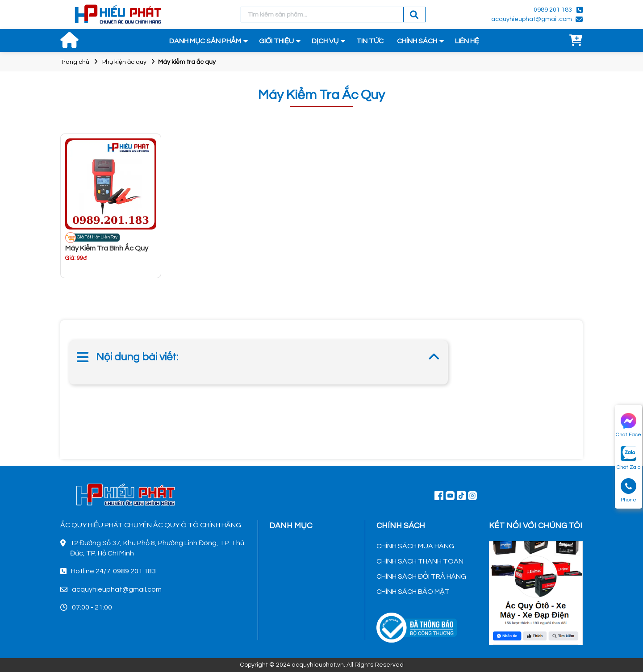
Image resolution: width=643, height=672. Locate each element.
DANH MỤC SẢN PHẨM (205, 41)
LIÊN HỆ (467, 41)
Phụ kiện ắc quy (124, 62)
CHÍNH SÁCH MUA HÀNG (415, 546)
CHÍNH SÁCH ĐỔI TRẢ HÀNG (421, 576)
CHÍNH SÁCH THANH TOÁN (420, 561)
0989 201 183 (553, 10)
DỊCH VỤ (325, 41)
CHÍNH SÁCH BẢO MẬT (413, 592)
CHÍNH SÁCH (417, 41)
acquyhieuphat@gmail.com (532, 19)
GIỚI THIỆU (276, 41)
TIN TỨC (370, 41)
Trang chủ (75, 62)
